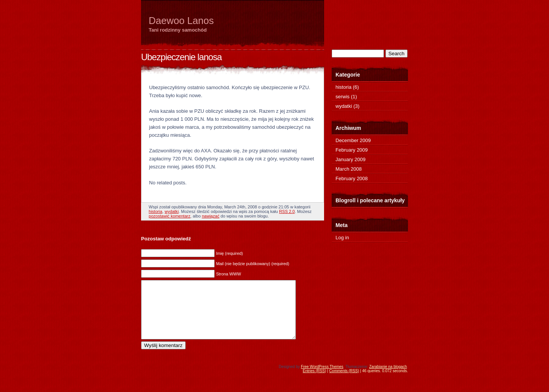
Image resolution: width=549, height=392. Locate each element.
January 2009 (351, 159)
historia (156, 211)
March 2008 (349, 169)
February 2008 (352, 178)
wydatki (172, 211)
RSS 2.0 (287, 211)
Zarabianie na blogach (388, 378)
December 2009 (353, 140)
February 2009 (352, 150)
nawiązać (210, 216)
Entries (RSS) (314, 382)
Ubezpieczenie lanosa (181, 57)
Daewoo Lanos (181, 21)
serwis (343, 97)
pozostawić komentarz (169, 216)
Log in (342, 238)
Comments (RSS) (344, 382)
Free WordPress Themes (322, 378)
